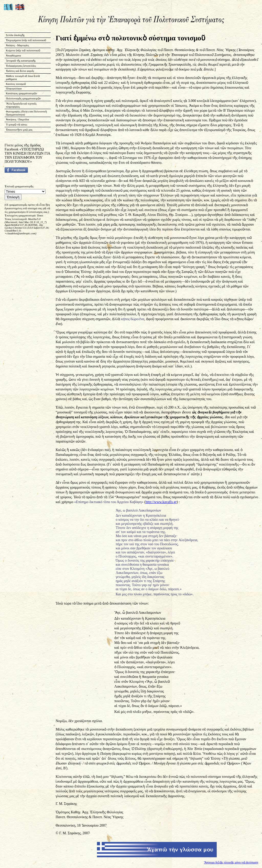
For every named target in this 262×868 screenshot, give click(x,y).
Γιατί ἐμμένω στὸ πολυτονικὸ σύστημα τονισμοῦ (130, 38)
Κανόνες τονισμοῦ (16, 84)
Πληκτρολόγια (14, 89)
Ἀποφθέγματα (13, 56)
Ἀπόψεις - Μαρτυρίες (17, 45)
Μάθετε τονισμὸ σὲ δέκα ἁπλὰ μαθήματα (23, 78)
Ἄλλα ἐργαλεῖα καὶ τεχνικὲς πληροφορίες (21, 105)
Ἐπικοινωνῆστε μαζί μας (19, 130)
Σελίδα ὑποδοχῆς (15, 35)
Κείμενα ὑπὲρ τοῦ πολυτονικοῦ (23, 50)
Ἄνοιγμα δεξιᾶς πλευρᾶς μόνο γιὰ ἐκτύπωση (231, 863)
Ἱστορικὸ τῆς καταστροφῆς (21, 61)
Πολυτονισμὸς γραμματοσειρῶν (23, 99)
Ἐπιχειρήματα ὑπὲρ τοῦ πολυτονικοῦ (26, 40)
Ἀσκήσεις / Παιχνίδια (17, 119)
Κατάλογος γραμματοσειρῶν (21, 93)
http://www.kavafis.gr (161, 502)
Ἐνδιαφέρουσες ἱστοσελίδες (21, 66)
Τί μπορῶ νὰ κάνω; (17, 125)
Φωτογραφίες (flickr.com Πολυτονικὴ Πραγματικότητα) (26, 113)
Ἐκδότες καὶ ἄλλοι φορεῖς (20, 71)
